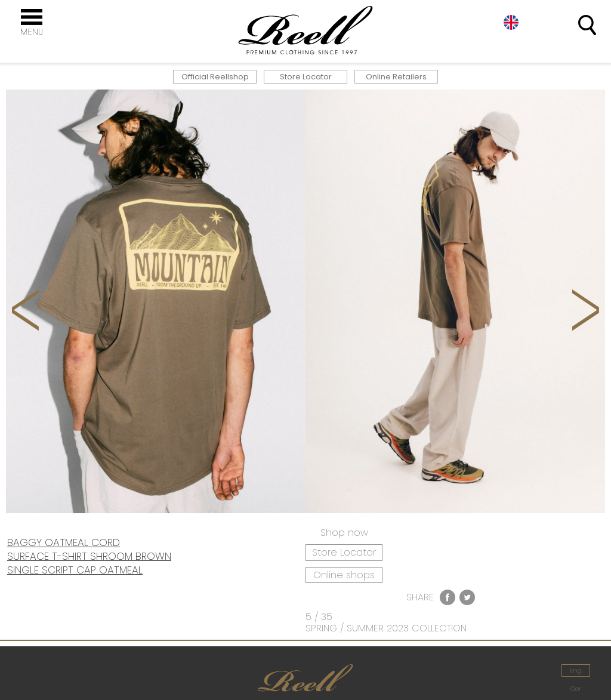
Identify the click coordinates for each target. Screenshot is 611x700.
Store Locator (306, 77)
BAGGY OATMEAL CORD (64, 542)
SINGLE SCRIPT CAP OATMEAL (75, 570)
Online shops (344, 575)
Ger (576, 689)
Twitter (467, 597)
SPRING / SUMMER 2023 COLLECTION (386, 628)
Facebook (448, 597)
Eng (511, 22)
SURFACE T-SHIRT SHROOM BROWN (89, 556)
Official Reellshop (215, 77)
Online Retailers (396, 77)
